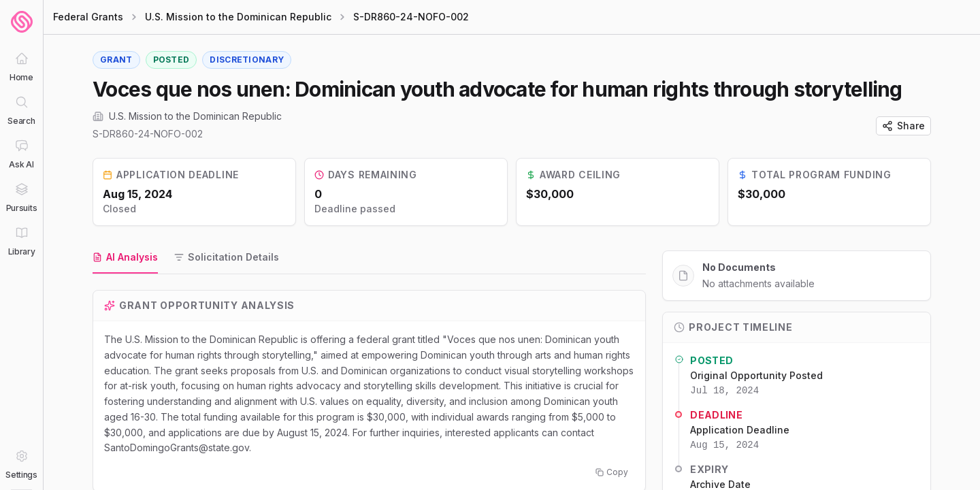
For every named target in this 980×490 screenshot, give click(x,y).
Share (903, 126)
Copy (612, 472)
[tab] (125, 258)
